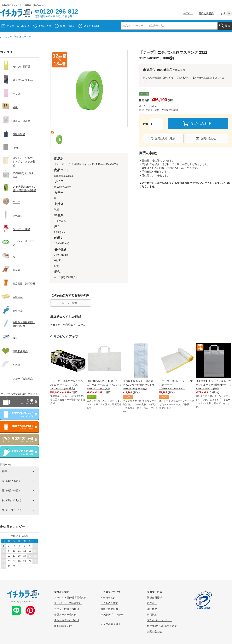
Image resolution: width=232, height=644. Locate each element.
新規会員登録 (206, 13)
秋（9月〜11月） (12, 500)
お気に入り (45, 26)
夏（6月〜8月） (12, 491)
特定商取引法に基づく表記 (162, 626)
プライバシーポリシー (159, 620)
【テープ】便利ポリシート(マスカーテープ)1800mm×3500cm (176, 385)
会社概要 (152, 609)
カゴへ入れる (201, 124)
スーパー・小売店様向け (68, 603)
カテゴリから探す (18, 26)
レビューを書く (71, 303)
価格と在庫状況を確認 (166, 110)
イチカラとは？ (109, 598)
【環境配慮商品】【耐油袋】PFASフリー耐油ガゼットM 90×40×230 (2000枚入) (139, 385)
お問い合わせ (208, 138)
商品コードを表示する (64, 176)
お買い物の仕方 (109, 609)
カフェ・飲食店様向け (67, 609)
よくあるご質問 (109, 603)
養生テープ (25, 37)
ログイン (188, 13)
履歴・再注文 (67, 26)
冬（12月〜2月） (12, 510)
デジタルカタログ (111, 624)
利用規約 (152, 615)
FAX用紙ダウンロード (113, 615)
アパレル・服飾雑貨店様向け (70, 598)
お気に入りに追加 (165, 138)
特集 (5, 471)
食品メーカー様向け (65, 615)
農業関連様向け (63, 626)
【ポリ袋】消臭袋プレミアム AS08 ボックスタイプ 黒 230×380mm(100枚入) (67, 385)
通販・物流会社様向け (67, 620)
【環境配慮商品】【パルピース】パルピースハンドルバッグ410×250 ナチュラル (104, 385)
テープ (13, 37)
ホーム (3, 37)
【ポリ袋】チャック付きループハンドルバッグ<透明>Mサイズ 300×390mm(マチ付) (213, 385)
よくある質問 (91, 26)
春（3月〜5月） (12, 481)
